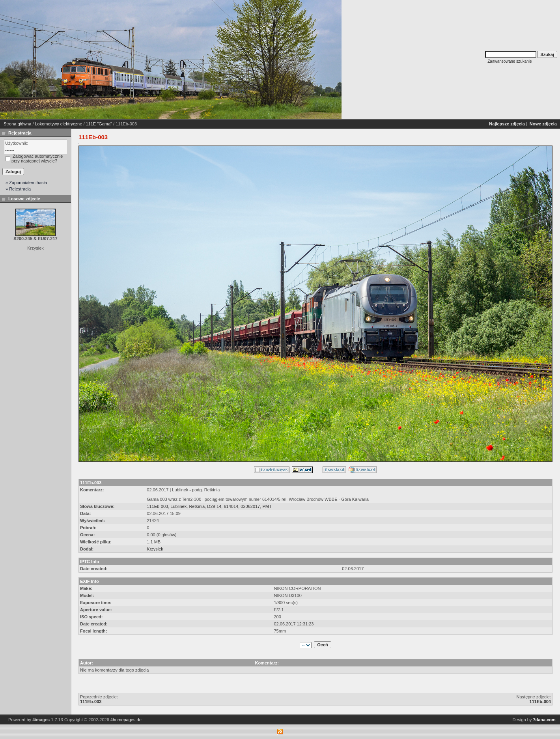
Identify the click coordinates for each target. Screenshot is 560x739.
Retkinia (197, 506)
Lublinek (178, 506)
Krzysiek (155, 549)
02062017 (250, 506)
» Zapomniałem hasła (26, 183)
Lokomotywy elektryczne (59, 124)
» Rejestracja (18, 189)
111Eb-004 (540, 702)
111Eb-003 (157, 506)
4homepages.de (126, 720)
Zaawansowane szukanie (510, 61)
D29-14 (214, 506)
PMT (267, 506)
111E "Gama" (99, 124)
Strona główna (17, 124)
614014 (231, 506)
